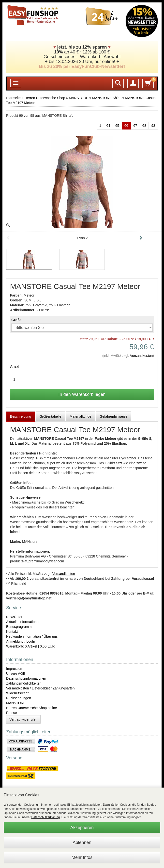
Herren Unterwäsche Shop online (31, 708)
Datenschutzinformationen (26, 678)
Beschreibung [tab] (21, 416)
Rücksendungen (19, 698)
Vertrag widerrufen (23, 719)
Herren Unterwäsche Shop (45, 98)
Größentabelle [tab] (51, 416)
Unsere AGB (16, 674)
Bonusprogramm (19, 627)
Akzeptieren (82, 828)
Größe (16, 320)
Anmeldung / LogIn (21, 641)
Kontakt (12, 632)
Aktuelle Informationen (23, 622)
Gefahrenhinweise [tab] (113, 416)
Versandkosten (142, 356)
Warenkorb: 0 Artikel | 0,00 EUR (30, 646)
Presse (12, 713)
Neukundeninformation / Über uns (32, 636)
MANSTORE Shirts (107, 98)
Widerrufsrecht (17, 693)
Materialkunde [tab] (80, 416)
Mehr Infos (82, 857)
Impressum (15, 669)
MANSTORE (79, 98)
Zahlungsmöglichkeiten (24, 683)
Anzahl (16, 366)
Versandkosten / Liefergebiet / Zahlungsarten (40, 688)
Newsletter (14, 617)
